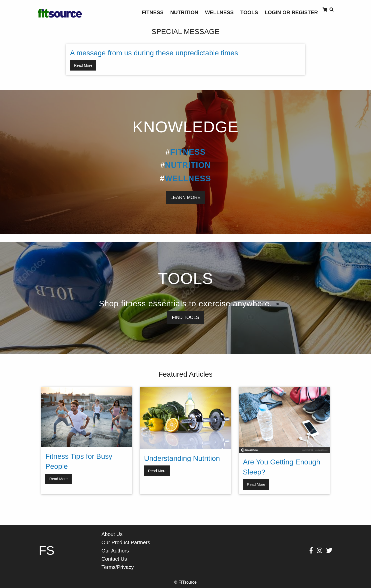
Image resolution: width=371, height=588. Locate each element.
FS (47, 551)
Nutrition (184, 12)
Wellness (219, 12)
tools (249, 12)
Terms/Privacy (118, 567)
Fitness (153, 12)
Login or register (291, 12)
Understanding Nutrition (182, 458)
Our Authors (115, 551)
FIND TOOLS (186, 317)
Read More (83, 65)
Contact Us (114, 559)
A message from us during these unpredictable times (154, 53)
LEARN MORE (185, 197)
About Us (112, 534)
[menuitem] (153, 12)
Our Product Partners (126, 542)
